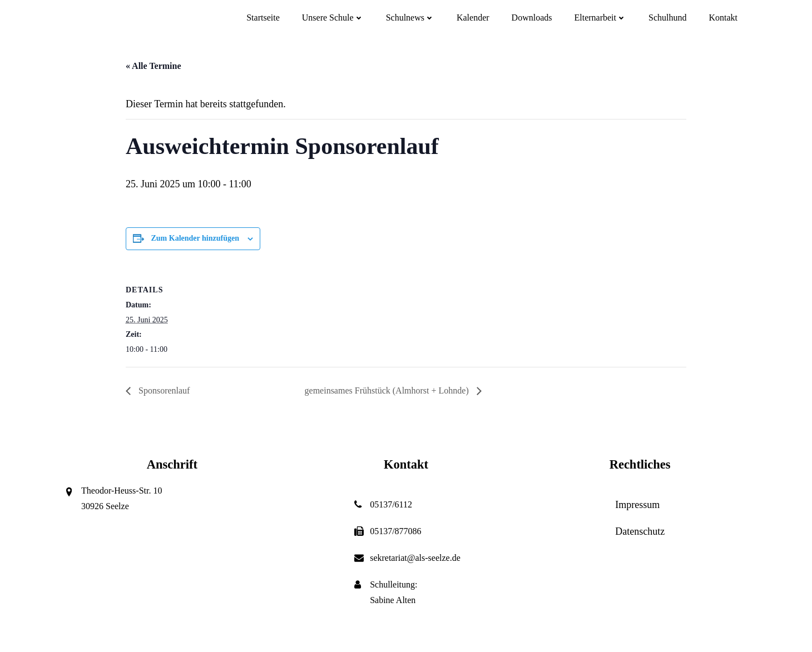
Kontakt (723, 18)
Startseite (263, 18)
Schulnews (410, 18)
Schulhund (667, 18)
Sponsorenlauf (163, 390)
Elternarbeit (600, 18)
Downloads (532, 18)
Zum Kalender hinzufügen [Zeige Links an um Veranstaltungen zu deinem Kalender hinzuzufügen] (195, 238)
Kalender (473, 18)
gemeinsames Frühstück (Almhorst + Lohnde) (388, 390)
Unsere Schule (333, 18)
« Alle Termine (154, 66)
